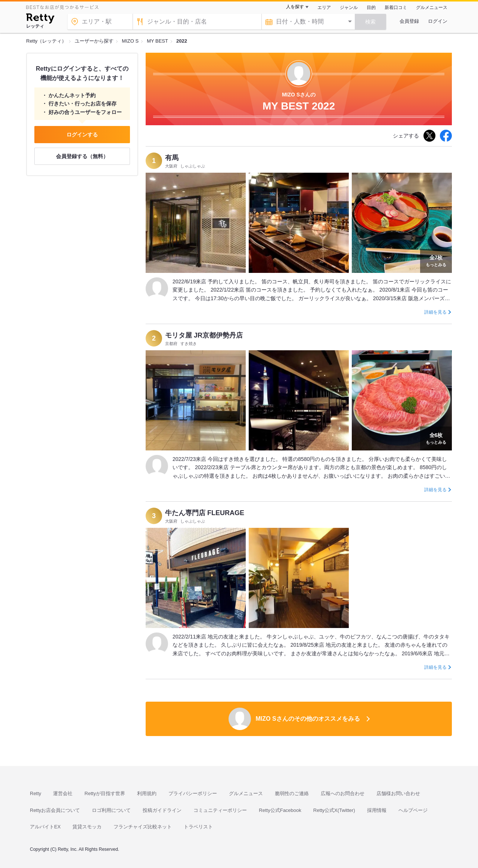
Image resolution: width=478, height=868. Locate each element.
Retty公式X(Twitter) (334, 810)
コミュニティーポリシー (220, 810)
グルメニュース (432, 7)
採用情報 (377, 810)
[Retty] (40, 19)
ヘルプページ (413, 810)
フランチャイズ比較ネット (143, 827)
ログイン (438, 21)
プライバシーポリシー (193, 793)
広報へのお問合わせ (343, 793)
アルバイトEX (45, 827)
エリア (324, 7)
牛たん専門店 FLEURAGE (205, 513)
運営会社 (63, 793)
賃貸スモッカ (87, 827)
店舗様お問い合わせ (398, 793)
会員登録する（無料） (82, 156)
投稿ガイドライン (162, 810)
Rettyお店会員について (55, 810)
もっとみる (436, 260)
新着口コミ (396, 7)
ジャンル (349, 7)
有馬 (172, 158)
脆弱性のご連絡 (292, 793)
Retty (35, 793)
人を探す (295, 7)
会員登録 (409, 21)
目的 (371, 7)
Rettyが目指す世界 (105, 793)
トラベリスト (198, 827)
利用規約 (147, 793)
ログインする (82, 135)
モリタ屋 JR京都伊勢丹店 (204, 335)
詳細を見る (435, 312)
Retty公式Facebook (280, 810)
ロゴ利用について (111, 810)
